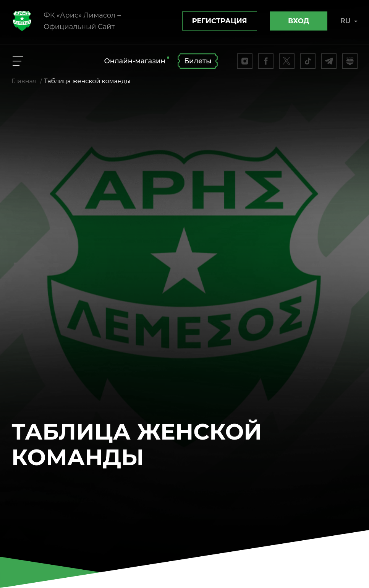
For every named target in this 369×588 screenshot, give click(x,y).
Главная (24, 81)
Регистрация (220, 21)
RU (349, 21)
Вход (299, 21)
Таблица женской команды (87, 81)
